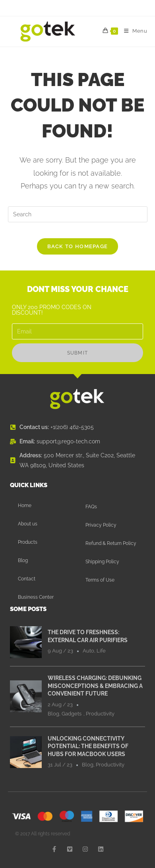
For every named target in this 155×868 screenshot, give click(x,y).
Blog (23, 560)
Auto (88, 651)
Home (25, 506)
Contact (27, 579)
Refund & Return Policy (111, 543)
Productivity (100, 714)
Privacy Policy (101, 525)
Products (28, 542)
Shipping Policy (102, 562)
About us (28, 524)
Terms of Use (100, 580)
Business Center (36, 597)
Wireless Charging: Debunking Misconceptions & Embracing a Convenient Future (95, 686)
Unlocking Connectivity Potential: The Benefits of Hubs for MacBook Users (88, 746)
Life (101, 651)
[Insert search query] (78, 214)
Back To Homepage (78, 246)
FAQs (91, 507)
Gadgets (72, 714)
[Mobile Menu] (133, 31)
